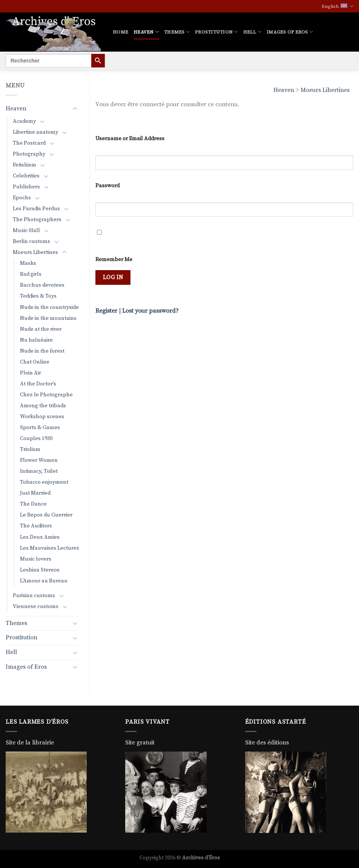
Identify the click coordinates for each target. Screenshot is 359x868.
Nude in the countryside (49, 307)
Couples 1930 (36, 439)
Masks (28, 263)
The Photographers (37, 220)
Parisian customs (34, 596)
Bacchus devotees (42, 285)
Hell (252, 32)
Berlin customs (31, 241)
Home (120, 32)
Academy (24, 121)
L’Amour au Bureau (44, 581)
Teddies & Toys (38, 296)
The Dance (33, 504)
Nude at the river (41, 329)
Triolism (30, 449)
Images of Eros (290, 32)
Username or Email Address (130, 139)
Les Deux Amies (40, 537)
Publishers (26, 187)
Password (107, 186)
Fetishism (25, 165)
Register (106, 311)
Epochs (22, 198)
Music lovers (36, 559)
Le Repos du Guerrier (46, 515)
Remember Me (114, 260)
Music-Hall (26, 231)
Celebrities (26, 176)
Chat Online (35, 362)
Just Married (35, 493)
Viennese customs (36, 607)
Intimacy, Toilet (39, 471)
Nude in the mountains (48, 318)
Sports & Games (40, 428)
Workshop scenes (42, 417)
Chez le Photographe (46, 395)
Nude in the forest (42, 351)
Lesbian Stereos (40, 570)
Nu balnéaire (36, 340)
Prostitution (216, 32)
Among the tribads (43, 406)
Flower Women (39, 460)
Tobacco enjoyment (44, 482)
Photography (29, 154)
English (338, 6)
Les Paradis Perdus (36, 209)
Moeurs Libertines (325, 90)
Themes (177, 32)
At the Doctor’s (38, 384)
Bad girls (31, 274)
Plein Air (31, 373)
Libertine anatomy (35, 132)
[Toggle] (75, 109)
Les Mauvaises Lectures (50, 548)
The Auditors (36, 526)
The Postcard (29, 143)
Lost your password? (150, 311)
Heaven (146, 32)
